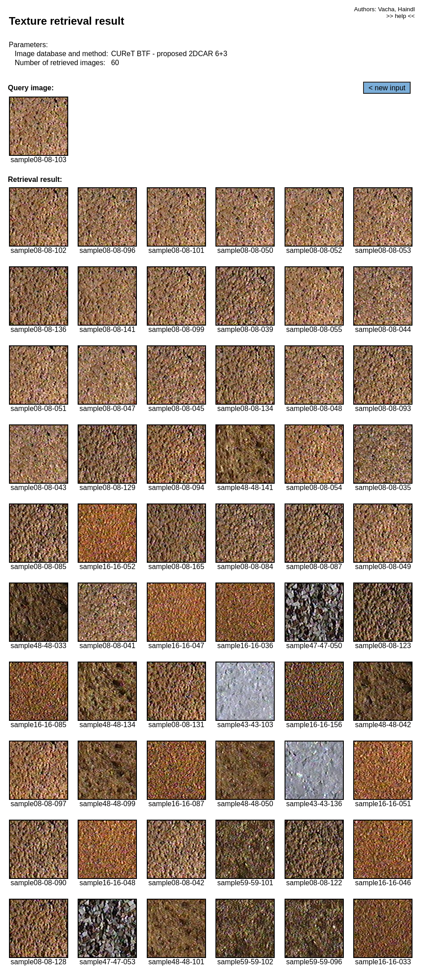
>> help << (400, 16)
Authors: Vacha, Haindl (384, 9)
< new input (387, 88)
